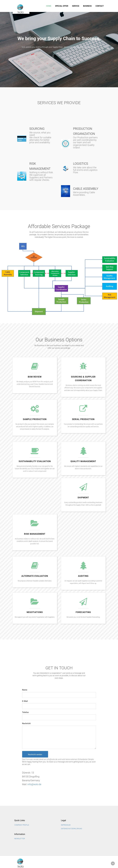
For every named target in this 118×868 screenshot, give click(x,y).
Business (87, 6)
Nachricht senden (35, 755)
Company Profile (22, 825)
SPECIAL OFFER (62, 6)
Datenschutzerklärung (72, 829)
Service (76, 6)
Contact (100, 6)
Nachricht (26, 723)
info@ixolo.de (34, 784)
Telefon (25, 712)
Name (25, 690)
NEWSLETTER (20, 839)
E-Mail (25, 701)
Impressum (66, 825)
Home (49, 6)
